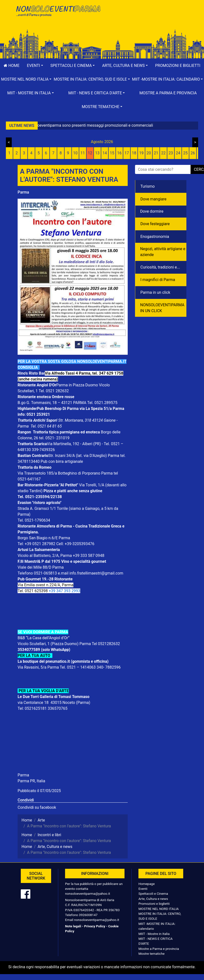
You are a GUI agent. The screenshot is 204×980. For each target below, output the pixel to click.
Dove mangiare (153, 199)
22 (163, 153)
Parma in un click (155, 292)
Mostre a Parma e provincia (168, 93)
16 (119, 153)
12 (90, 153)
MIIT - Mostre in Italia (154, 934)
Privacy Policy (95, 926)
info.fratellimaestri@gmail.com (96, 573)
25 (185, 153)
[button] (35, 66)
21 (156, 153)
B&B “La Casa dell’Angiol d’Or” (44, 638)
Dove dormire (152, 211)
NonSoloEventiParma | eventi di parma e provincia (58, 14)
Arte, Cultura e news (153, 899)
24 (178, 153)
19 (141, 153)
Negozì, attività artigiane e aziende (163, 252)
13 (97, 153)
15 (112, 153)
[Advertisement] (146, 20)
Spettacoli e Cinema (153, 894)
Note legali (73, 926)
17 (127, 153)
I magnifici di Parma (158, 280)
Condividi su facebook (37, 807)
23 (171, 153)
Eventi (143, 889)
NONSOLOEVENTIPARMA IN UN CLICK (162, 308)
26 (193, 153)
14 (105, 153)
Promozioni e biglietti (178, 66)
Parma (23, 192)
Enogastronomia (155, 237)
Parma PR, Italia (31, 781)
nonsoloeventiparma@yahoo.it (88, 894)
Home (11, 66)
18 (134, 153)
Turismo (147, 186)
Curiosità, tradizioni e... (160, 267)
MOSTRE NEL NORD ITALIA (159, 909)
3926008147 (88, 915)
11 (83, 153)
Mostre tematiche (152, 954)
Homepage (147, 884)
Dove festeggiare (155, 224)
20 (149, 153)
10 (75, 153)
